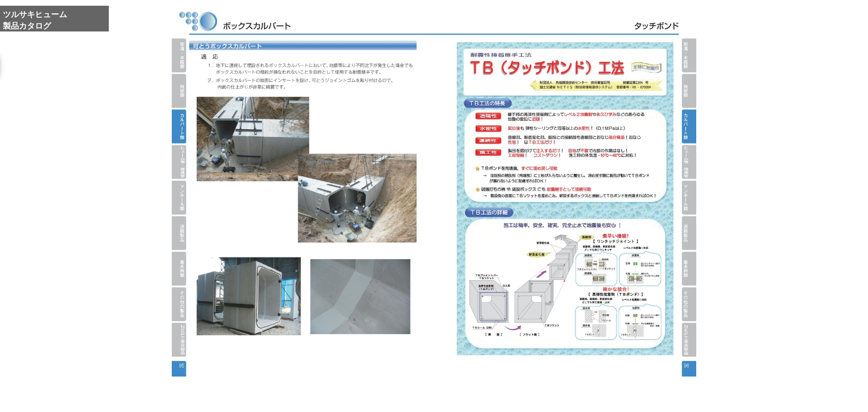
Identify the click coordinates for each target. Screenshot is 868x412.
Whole (568, 397)
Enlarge (541, 397)
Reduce (595, 397)
